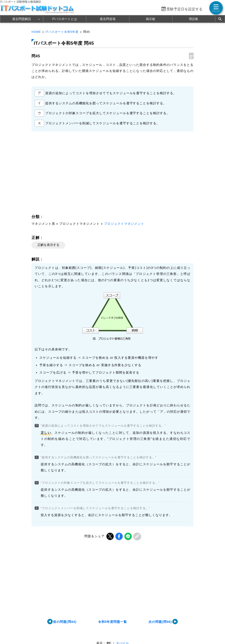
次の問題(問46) (160, 622)
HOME (36, 32)
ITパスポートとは (65, 19)
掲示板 (151, 19)
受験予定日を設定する (184, 9)
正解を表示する (48, 245)
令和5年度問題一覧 (113, 622)
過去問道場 (108, 19)
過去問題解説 (22, 19)
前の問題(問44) (65, 622)
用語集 (193, 19)
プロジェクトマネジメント (124, 224)
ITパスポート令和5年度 (62, 32)
